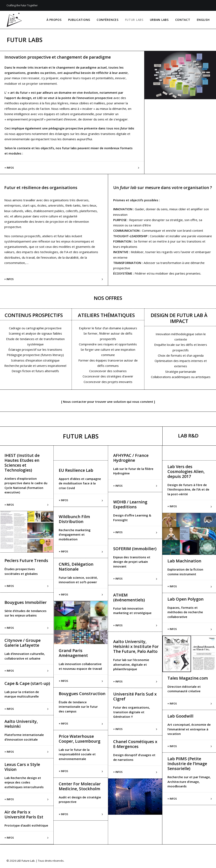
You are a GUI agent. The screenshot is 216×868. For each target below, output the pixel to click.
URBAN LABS (159, 20)
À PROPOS (54, 20)
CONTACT (183, 20)
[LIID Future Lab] (14, 20)
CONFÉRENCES (108, 20)
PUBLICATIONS (79, 20)
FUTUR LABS (134, 20)
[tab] (81, 500)
